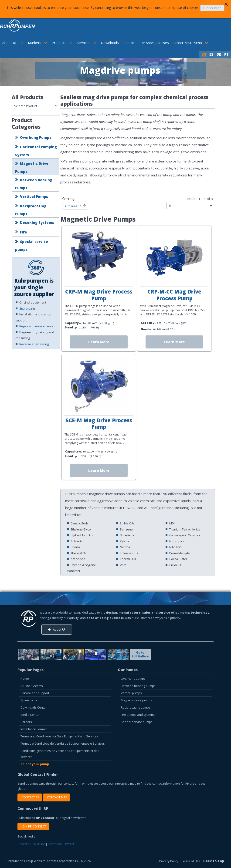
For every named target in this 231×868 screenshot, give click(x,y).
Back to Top (214, 861)
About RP (13, 43)
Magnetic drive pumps (136, 700)
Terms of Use (191, 861)
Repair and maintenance (36, 326)
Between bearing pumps (138, 686)
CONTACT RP (30, 797)
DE (219, 54)
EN (204, 54)
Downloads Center (34, 707)
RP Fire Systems (32, 686)
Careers (26, 722)
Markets (37, 43)
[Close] (226, 4)
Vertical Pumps (34, 196)
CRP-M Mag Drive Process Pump (99, 295)
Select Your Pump (191, 43)
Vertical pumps (131, 693)
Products (62, 43)
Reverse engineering (34, 344)
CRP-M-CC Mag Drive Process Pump (174, 295)
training (43, 332)
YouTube (39, 844)
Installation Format (34, 729)
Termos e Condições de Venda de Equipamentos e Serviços (63, 743)
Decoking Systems (37, 223)
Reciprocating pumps (136, 707)
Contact (130, 43)
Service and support (35, 693)
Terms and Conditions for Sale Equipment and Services (59, 736)
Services (87, 43)
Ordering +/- (73, 206)
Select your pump (35, 764)
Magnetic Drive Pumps (32, 167)
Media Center (30, 715)
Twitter (70, 844)
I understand (212, 8)
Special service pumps (32, 246)
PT (226, 54)
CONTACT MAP (56, 797)
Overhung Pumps (36, 137)
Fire (24, 232)
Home (25, 679)
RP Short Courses (155, 43)
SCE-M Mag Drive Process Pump (99, 424)
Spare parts (27, 308)
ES (212, 54)
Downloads (110, 43)
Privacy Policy (169, 861)
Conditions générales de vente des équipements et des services (60, 754)
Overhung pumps (133, 679)
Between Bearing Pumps (34, 184)
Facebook (55, 844)
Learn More (99, 342)
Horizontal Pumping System (36, 151)
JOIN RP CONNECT (33, 826)
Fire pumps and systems (138, 715)
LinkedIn (23, 844)
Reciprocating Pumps (31, 210)
